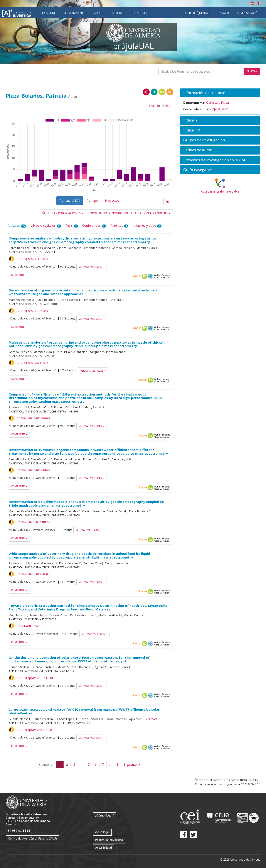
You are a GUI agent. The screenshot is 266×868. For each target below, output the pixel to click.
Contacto (223, 13)
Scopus (137, 276)
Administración (248, 13)
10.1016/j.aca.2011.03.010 (32, 259)
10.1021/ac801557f (27, 626)
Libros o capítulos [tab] (46, 225)
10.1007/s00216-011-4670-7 (33, 418)
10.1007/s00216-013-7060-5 (33, 574)
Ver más (151, 719)
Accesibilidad (104, 847)
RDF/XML (146, 92)
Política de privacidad (109, 840)
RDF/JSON (170, 92)
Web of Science (162, 276)
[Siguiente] (132, 765)
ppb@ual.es (221, 109)
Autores (118, 13)
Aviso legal (102, 832)
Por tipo (92, 200)
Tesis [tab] (72, 225)
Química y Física (217, 102)
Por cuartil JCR (70, 200)
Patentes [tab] (119, 225)
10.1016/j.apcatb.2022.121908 (34, 730)
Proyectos (139, 13)
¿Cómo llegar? (104, 815)
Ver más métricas (91, 267)
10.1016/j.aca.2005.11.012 (32, 363)
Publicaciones (47, 13)
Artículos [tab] (17, 225)
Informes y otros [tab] (147, 225)
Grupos (100, 13)
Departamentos (76, 13)
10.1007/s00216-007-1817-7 (33, 522)
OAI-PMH (150, 276)
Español (253, 3)
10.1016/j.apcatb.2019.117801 (34, 678)
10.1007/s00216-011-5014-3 (33, 470)
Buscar (252, 71)
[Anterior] (46, 765)
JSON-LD (154, 92)
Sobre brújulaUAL (196, 13)
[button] (220, 93)
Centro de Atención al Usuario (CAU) (32, 838)
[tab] (220, 93)
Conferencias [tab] (94, 225)
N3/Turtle (162, 92)
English (259, 3)
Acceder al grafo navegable (220, 191)
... (110, 764)
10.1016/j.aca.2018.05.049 (32, 311)
